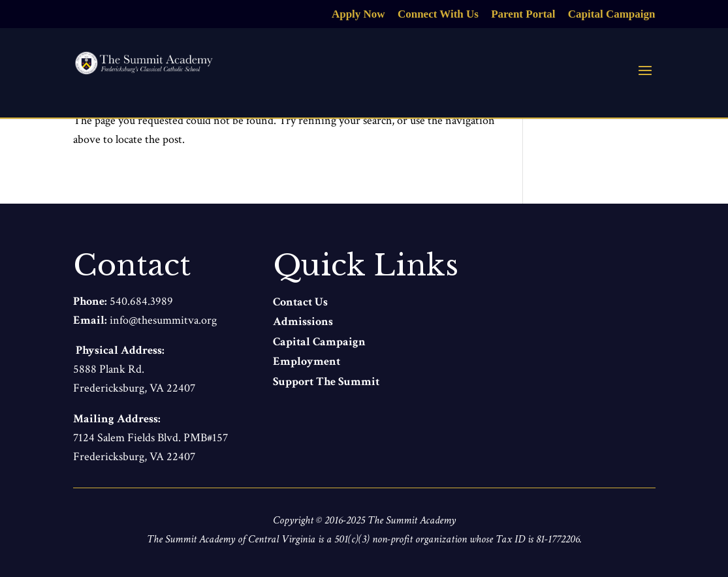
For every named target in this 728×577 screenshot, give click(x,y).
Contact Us (300, 302)
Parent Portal (523, 14)
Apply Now (358, 14)
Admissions (303, 321)
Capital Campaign (612, 14)
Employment (307, 361)
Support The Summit (326, 382)
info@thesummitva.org (163, 320)
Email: (91, 320)
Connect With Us (438, 14)
